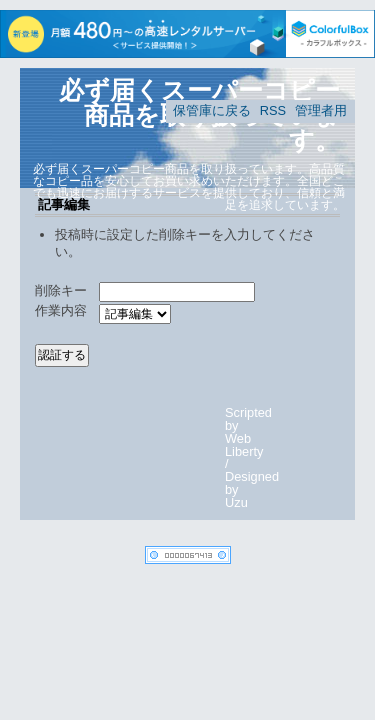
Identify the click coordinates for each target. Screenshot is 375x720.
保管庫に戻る (212, 110)
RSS (273, 110)
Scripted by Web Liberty (248, 431)
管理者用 (321, 110)
